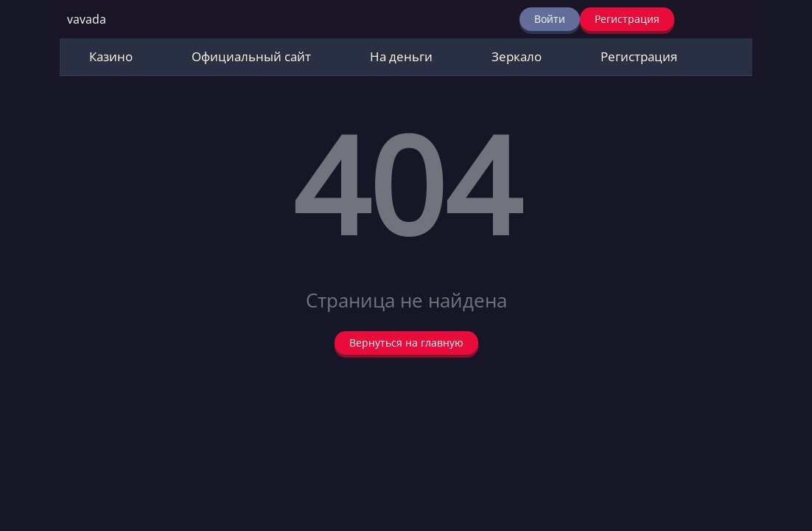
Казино (111, 56)
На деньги (401, 56)
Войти (550, 19)
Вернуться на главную (406, 343)
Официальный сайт (251, 56)
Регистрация (627, 19)
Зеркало (517, 56)
